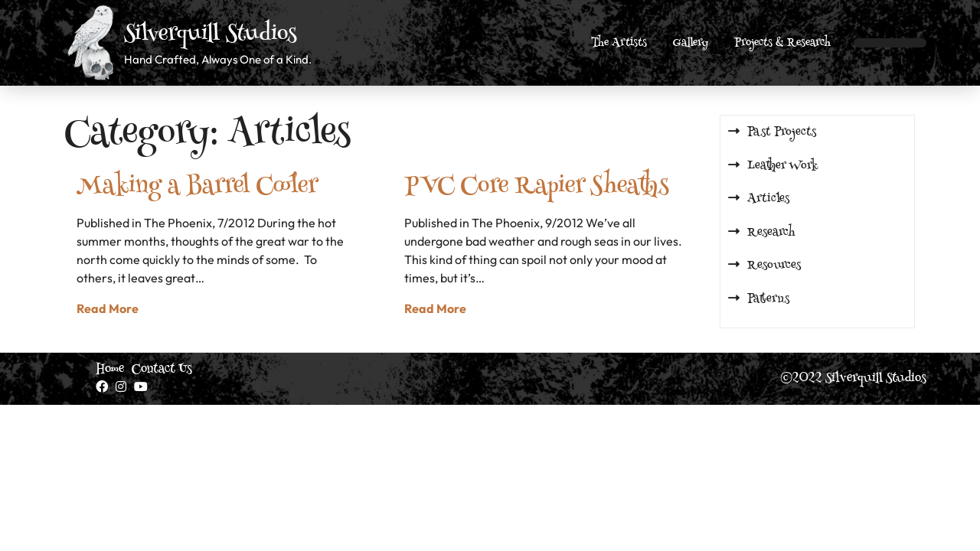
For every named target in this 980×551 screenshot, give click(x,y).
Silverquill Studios (211, 35)
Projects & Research (782, 43)
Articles (768, 199)
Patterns (768, 299)
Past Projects (782, 132)
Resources (774, 266)
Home (110, 370)
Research (771, 233)
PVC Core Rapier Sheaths (536, 187)
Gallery (691, 43)
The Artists (619, 43)
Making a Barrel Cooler (197, 187)
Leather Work (783, 166)
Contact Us (162, 370)
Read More (108, 308)
